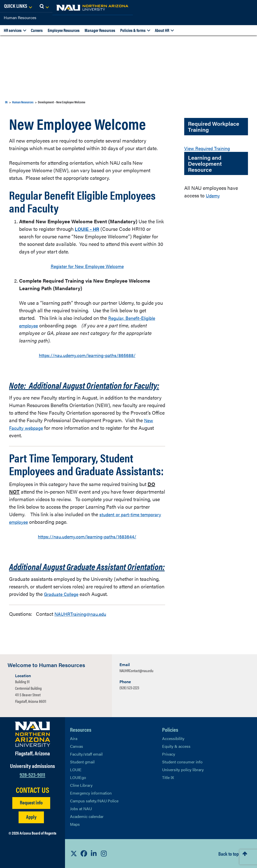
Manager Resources (100, 30)
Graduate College (63, 594)
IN (6, 102)
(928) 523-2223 (129, 688)
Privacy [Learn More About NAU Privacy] (169, 754)
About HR (162, 30)
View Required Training (209, 148)
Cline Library (81, 785)
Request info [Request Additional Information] (31, 802)
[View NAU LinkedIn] (94, 853)
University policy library (183, 770)
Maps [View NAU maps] (75, 824)
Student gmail (82, 762)
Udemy (214, 195)
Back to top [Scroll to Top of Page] (229, 854)
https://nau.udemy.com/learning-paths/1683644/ (87, 536)
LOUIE (76, 770)
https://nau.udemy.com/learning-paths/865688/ (87, 355)
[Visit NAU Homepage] (33, 734)
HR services (13, 30)
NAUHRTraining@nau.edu (83, 614)
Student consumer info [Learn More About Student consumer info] (182, 762)
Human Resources (20, 17)
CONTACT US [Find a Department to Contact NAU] (33, 790)
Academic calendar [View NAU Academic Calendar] (87, 816)
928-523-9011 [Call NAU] (32, 774)
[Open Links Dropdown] (222, 6)
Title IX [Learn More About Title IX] (168, 777)
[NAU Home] (40, 8)
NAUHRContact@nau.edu (136, 670)
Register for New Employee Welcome (87, 266)
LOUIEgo (78, 777)
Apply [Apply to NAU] (31, 817)
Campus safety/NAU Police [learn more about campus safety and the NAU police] (94, 801)
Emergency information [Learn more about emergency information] (91, 793)
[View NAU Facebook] (84, 853)
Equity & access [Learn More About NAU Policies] (176, 746)
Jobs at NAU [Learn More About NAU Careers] (81, 809)
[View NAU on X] (74, 853)
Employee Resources (64, 30)
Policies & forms (133, 30)
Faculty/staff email (86, 754)
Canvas (77, 746)
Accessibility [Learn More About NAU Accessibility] (173, 738)
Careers (37, 30)
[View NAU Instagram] (104, 853)
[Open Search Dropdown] (249, 6)
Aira (74, 738)
